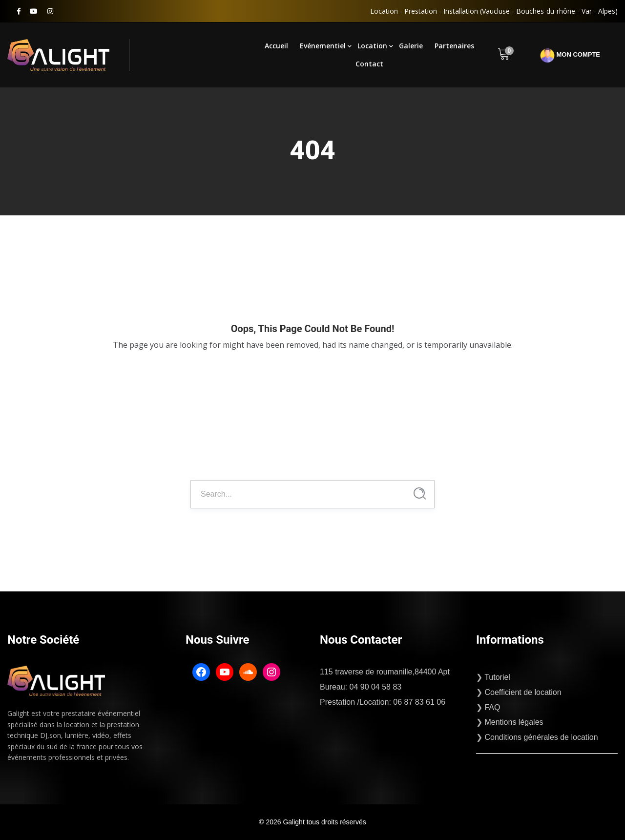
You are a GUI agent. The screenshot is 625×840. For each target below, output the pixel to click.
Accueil (276, 46)
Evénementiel (323, 46)
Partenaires (454, 46)
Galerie (411, 46)
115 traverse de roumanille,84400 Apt (385, 672)
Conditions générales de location (541, 737)
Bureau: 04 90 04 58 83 (361, 687)
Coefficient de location (523, 692)
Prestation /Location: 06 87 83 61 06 (383, 702)
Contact (369, 64)
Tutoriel (497, 677)
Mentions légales (514, 722)
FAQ (492, 707)
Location (372, 46)
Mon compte (570, 55)
